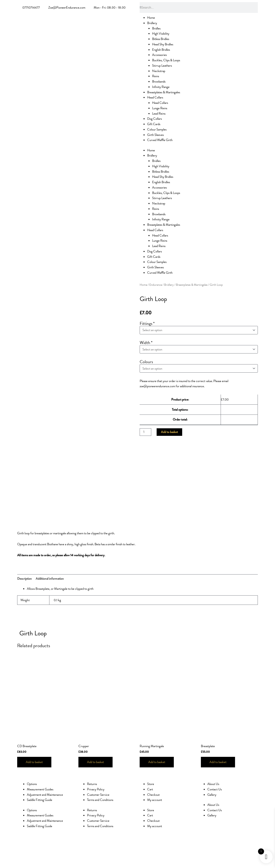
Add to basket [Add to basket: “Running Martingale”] (157, 762)
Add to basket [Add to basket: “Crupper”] (95, 762)
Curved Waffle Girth (160, 140)
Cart (150, 789)
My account (155, 800)
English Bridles (161, 50)
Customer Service (98, 795)
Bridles (156, 28)
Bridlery (152, 23)
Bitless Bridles (161, 39)
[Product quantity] (145, 429)
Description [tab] (24, 579)
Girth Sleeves (155, 135)
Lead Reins (159, 114)
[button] (100, 632)
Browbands (159, 81)
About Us (213, 784)
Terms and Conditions (100, 800)
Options (32, 784)
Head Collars (155, 97)
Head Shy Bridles (163, 44)
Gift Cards (154, 124)
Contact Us (215, 789)
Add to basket (169, 429)
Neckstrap (159, 71)
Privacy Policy (96, 789)
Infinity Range (161, 87)
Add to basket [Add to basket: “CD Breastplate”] (34, 762)
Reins (156, 76)
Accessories (159, 55)
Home (151, 18)
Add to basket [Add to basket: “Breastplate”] (218, 762)
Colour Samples (157, 129)
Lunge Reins (160, 108)
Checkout (153, 795)
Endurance (156, 285)
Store (151, 784)
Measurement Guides (40, 789)
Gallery (212, 795)
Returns (92, 784)
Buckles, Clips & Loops (166, 60)
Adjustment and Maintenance (45, 795)
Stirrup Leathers (162, 66)
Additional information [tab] (50, 579)
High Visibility (161, 34)
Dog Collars (154, 119)
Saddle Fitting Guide (40, 800)
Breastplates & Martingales (164, 92)
